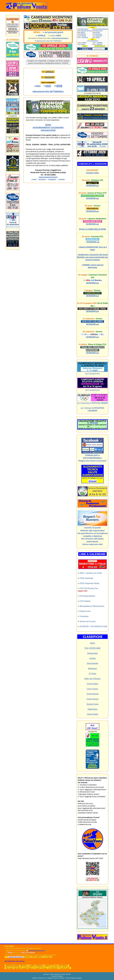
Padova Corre (85, 611)
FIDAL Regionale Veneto (90, 583)
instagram (52, 179)
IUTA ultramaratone (87, 596)
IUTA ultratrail (85, 601)
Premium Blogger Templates (74, 978)
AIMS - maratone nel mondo (91, 573)
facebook (42, 179)
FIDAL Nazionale (86, 578)
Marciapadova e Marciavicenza (92, 606)
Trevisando (84, 616)
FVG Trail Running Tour (89, 588)
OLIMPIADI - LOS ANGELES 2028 (93, 626)
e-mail (34, 179)
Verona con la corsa (88, 621)
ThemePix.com (43, 978)
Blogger (61, 976)
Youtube (62, 179)
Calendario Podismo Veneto (62, 974)
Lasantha (62, 978)
